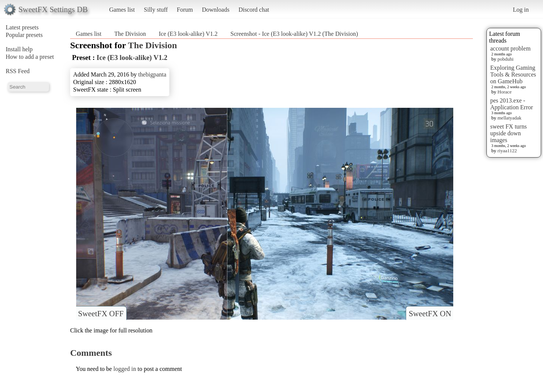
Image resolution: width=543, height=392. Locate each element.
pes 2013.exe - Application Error (512, 104)
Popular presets (24, 35)
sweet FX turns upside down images (508, 133)
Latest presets (22, 27)
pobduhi (505, 59)
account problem (510, 48)
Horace (505, 92)
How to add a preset (30, 57)
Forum (185, 10)
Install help (19, 49)
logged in (125, 369)
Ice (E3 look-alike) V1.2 (188, 34)
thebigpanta (152, 74)
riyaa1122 (507, 151)
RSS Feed (18, 71)
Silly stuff (156, 10)
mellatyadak (509, 118)
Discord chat (254, 10)
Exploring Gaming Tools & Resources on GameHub (513, 74)
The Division (130, 34)
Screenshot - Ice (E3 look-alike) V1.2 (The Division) (294, 34)
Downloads (216, 10)
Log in (521, 10)
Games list (122, 10)
